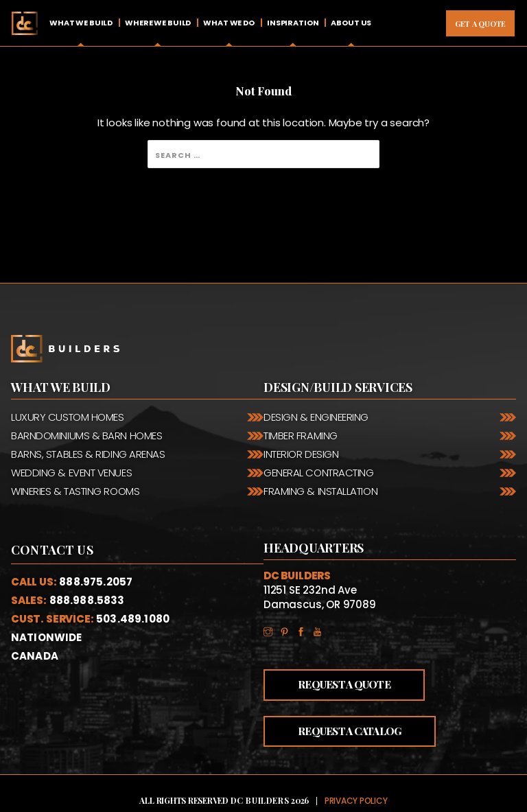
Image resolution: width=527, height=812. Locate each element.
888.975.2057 (96, 582)
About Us (351, 23)
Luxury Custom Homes (67, 417)
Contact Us (52, 550)
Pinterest (288, 630)
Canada (35, 656)
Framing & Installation (320, 491)
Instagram (272, 630)
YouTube (321, 630)
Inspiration (293, 23)
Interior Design (301, 454)
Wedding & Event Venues (71, 473)
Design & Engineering (316, 417)
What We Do (229, 23)
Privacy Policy (356, 801)
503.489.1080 (133, 619)
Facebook (305, 630)
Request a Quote (344, 684)
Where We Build (158, 23)
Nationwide (47, 637)
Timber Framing (301, 436)
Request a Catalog (350, 731)
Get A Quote (480, 24)
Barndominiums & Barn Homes (86, 436)
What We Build (81, 23)
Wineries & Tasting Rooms (75, 491)
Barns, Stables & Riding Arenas (88, 454)
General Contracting (318, 473)
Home (24, 23)
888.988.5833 (87, 600)
